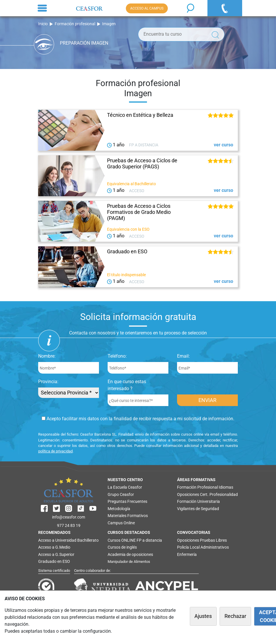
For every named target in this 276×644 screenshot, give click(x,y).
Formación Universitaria (198, 501)
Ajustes (203, 616)
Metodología (119, 509)
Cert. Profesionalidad (219, 494)
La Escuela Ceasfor (125, 487)
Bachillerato (88, 540)
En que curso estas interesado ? (127, 385)
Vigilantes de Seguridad (198, 509)
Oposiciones (188, 494)
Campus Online (121, 523)
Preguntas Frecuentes (127, 501)
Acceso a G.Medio (54, 547)
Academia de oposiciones (130, 554)
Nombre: (47, 356)
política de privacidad (55, 451)
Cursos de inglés (122, 547)
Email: (183, 356)
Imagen (109, 24)
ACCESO (147, 8)
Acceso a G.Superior (56, 554)
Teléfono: (117, 356)
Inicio (43, 24)
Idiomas (226, 487)
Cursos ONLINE (122, 540)
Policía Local (188, 547)
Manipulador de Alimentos (129, 562)
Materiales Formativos (128, 516)
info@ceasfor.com (69, 517)
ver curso (223, 145)
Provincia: (48, 382)
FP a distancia (149, 540)
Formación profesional (75, 24)
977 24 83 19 (69, 525)
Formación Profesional (197, 487)
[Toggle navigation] (42, 8)
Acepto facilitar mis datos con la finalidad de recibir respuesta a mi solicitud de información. (138, 419)
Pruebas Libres (213, 540)
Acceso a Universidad (57, 540)
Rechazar (235, 616)
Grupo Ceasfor (121, 494)
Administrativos (215, 547)
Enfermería (187, 554)
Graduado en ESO (54, 561)
